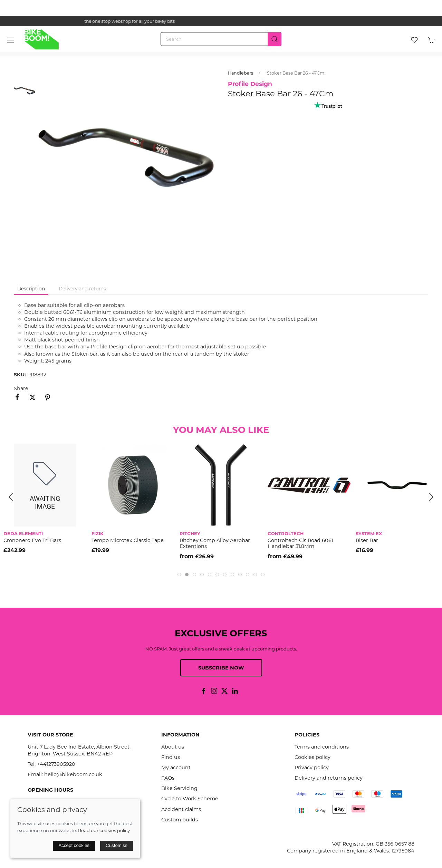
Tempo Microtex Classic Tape (128, 540)
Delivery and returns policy (329, 778)
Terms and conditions (322, 747)
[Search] (221, 39)
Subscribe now (221, 668)
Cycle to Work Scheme (190, 799)
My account (176, 768)
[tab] (179, 575)
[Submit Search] (275, 39)
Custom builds (180, 820)
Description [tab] (31, 289)
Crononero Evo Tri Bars (32, 540)
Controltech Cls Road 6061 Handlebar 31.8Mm (300, 543)
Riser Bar (367, 540)
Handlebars (241, 73)
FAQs (168, 778)
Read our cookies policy (104, 830)
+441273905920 (56, 764)
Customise (117, 845)
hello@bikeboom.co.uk (73, 774)
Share (21, 388)
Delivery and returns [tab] (82, 289)
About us (173, 747)
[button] (10, 40)
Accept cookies (74, 845)
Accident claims (181, 809)
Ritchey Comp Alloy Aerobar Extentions (215, 543)
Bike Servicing (179, 788)
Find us (171, 757)
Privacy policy (312, 768)
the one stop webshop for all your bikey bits (221, 21)
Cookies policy (313, 757)
